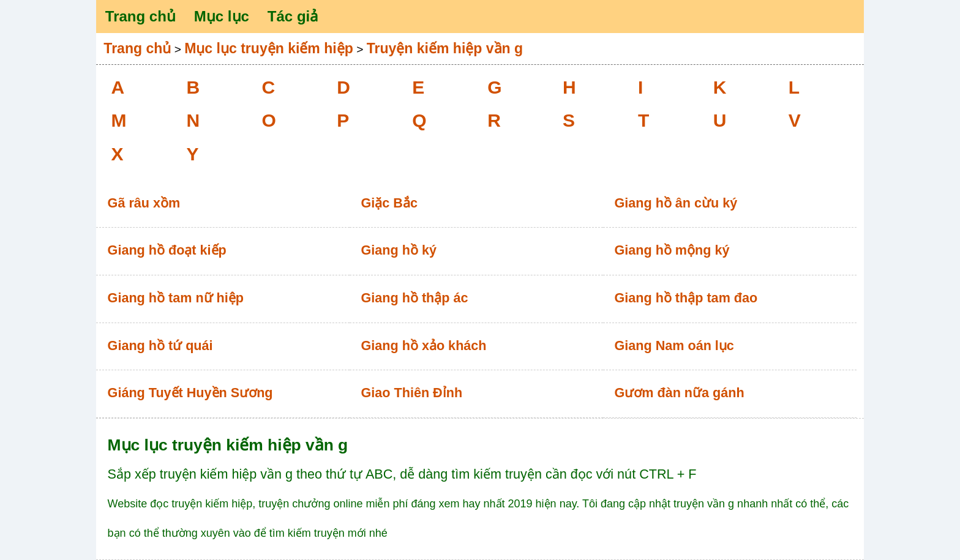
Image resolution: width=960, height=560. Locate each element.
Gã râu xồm (144, 203)
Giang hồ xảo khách (424, 345)
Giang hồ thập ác (415, 298)
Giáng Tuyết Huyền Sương (190, 393)
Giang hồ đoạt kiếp (167, 250)
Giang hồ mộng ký (672, 250)
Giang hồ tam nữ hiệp (176, 298)
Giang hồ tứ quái (160, 345)
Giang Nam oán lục (674, 345)
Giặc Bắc (389, 203)
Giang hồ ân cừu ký (676, 203)
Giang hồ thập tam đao (686, 298)
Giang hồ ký (399, 250)
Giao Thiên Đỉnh (412, 393)
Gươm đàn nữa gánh (679, 393)
